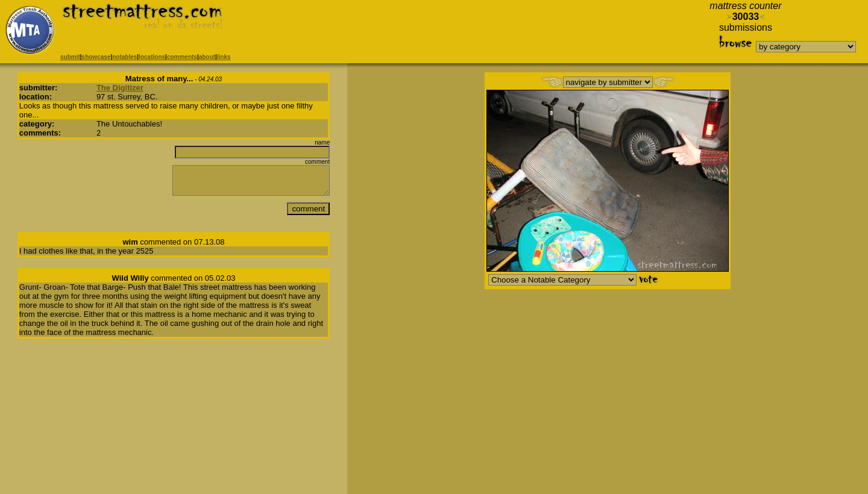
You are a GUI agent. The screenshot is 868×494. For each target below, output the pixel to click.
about (207, 57)
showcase (96, 57)
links (224, 57)
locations (152, 57)
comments (182, 57)
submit (70, 57)
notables (124, 57)
